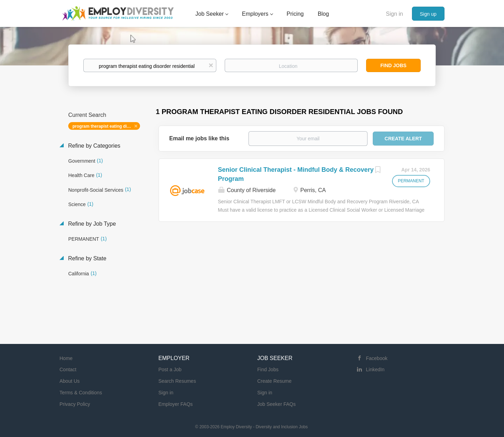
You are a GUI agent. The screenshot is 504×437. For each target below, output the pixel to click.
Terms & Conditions (81, 393)
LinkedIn (375, 369)
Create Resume (274, 381)
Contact (68, 369)
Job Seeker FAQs (276, 404)
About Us (70, 381)
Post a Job (170, 369)
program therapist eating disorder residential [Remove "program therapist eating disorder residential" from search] (106, 126)
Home (66, 358)
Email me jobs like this (199, 138)
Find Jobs (394, 65)
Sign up (428, 14)
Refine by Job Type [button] (91, 224)
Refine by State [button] (86, 258)
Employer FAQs (176, 404)
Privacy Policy (75, 404)
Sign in (395, 14)
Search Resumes (177, 381)
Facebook (377, 358)
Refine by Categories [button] (93, 146)
